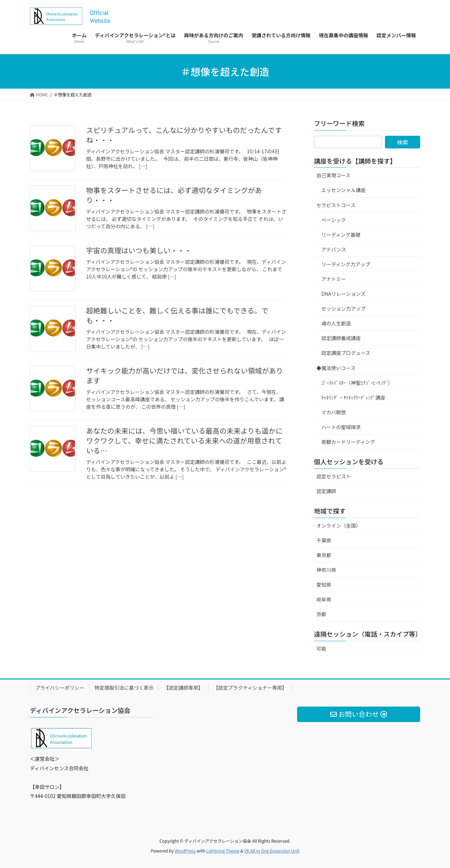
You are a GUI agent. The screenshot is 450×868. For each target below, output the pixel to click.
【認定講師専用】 (184, 688)
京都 (321, 614)
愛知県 (324, 585)
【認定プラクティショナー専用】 (250, 688)
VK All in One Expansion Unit (272, 851)
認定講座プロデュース (346, 353)
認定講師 (326, 491)
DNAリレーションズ (343, 294)
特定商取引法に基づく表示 (124, 688)
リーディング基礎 (341, 235)
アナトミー (334, 279)
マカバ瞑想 (334, 412)
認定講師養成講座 (341, 338)
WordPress (185, 851)
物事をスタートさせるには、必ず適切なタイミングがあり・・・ (174, 195)
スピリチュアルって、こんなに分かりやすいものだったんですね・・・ (184, 135)
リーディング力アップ (346, 264)
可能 (321, 649)
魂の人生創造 (336, 323)
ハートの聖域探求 (341, 427)
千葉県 (324, 540)
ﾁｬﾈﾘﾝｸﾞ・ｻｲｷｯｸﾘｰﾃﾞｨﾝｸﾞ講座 (353, 397)
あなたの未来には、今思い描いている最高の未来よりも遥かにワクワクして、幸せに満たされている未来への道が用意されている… (184, 441)
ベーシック (334, 220)
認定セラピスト (334, 476)
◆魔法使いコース (336, 368)
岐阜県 (324, 599)
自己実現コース (333, 175)
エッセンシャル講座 (343, 190)
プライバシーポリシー (60, 688)
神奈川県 (326, 570)
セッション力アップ (343, 308)
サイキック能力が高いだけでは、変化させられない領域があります (185, 375)
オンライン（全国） (339, 525)
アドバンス (334, 249)
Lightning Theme (223, 851)
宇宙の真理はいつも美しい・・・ (139, 250)
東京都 (324, 555)
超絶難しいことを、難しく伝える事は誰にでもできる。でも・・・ (177, 315)
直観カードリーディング (348, 442)
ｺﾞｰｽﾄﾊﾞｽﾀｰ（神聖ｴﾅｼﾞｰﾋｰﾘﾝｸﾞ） (357, 383)
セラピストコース (336, 205)
